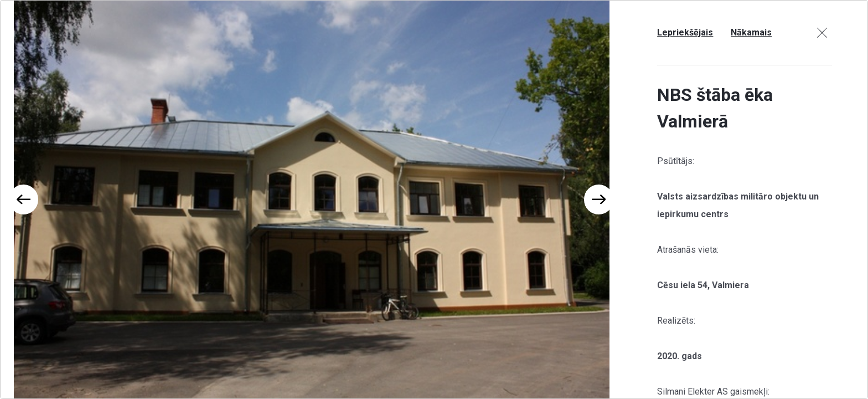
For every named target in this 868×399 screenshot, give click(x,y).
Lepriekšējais (685, 32)
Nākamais (751, 32)
